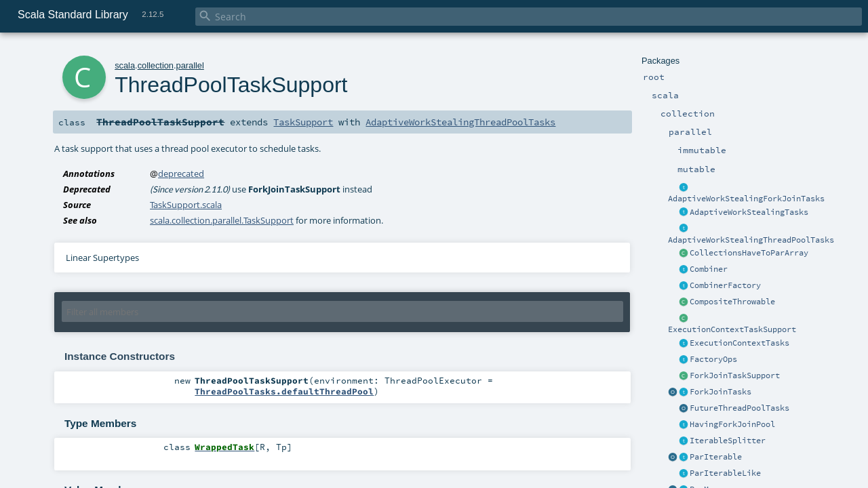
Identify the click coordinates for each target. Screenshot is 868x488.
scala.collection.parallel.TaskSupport (222, 220)
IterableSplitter (728, 441)
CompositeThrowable (732, 302)
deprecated (181, 174)
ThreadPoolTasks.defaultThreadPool (284, 391)
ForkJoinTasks (721, 392)
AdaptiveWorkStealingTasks (749, 212)
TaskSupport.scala (186, 205)
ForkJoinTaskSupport (735, 375)
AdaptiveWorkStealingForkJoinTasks (746, 199)
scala (125, 65)
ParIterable (716, 457)
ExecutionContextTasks (739, 343)
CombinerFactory (725, 285)
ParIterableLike (725, 473)
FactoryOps (713, 359)
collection (156, 65)
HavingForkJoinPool (732, 424)
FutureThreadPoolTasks (739, 408)
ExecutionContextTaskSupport (732, 329)
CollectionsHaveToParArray (749, 253)
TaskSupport (303, 122)
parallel (190, 65)
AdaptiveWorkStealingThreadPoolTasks (751, 240)
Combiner (709, 269)
